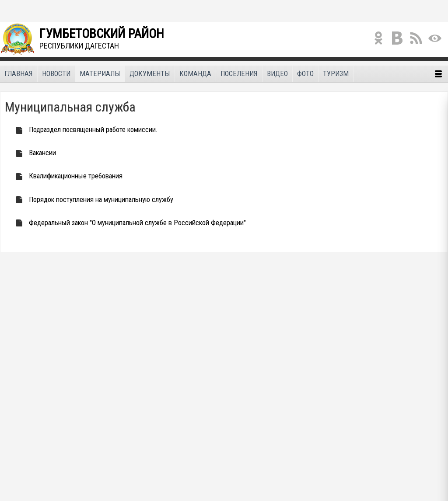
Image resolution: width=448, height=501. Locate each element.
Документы (150, 74)
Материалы (100, 74)
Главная (19, 74)
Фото (305, 74)
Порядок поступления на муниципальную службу (92, 200)
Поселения (239, 74)
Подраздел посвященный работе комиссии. (84, 130)
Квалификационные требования (67, 176)
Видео (277, 74)
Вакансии (34, 153)
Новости (56, 74)
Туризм (336, 74)
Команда (195, 74)
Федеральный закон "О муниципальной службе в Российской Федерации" (129, 223)
